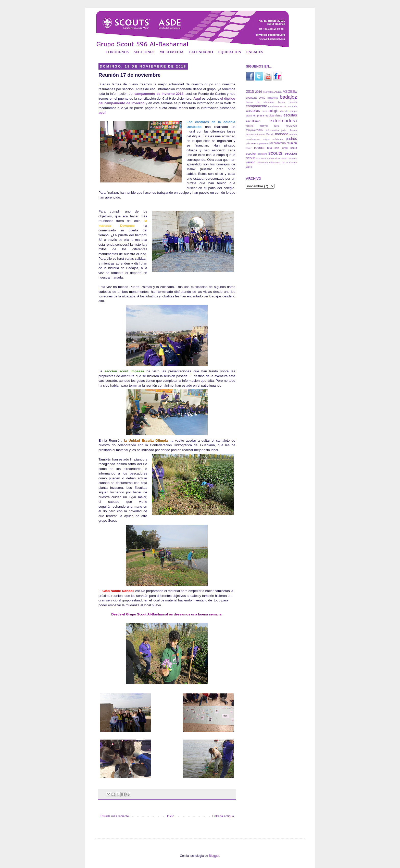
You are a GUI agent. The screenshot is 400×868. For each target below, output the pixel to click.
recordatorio (278, 143)
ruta (270, 148)
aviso (262, 98)
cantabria (292, 106)
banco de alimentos (260, 102)
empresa (259, 115)
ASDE (278, 92)
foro (277, 126)
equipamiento (274, 115)
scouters (262, 154)
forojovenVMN (255, 130)
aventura (251, 98)
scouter (251, 154)
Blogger (214, 856)
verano (251, 162)
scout (294, 148)
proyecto (264, 143)
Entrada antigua (223, 816)
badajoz (288, 97)
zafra (249, 167)
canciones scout (277, 106)
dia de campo (289, 111)
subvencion (274, 158)
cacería (293, 102)
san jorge (281, 148)
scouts (275, 153)
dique (249, 116)
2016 (259, 92)
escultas (290, 115)
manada (282, 134)
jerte (284, 130)
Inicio (171, 816)
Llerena (293, 130)
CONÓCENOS (117, 52)
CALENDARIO (201, 52)
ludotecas (260, 134)
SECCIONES (144, 52)
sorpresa (261, 158)
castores (253, 111)
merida (293, 134)
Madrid (270, 134)
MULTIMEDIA (171, 52)
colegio (273, 111)
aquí (102, 113)
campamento (257, 106)
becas (282, 102)
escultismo (253, 121)
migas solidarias (273, 139)
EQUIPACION (230, 52)
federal (250, 126)
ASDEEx (290, 91)
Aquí (197, 98)
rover (249, 148)
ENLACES (255, 52)
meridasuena (253, 139)
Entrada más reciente (114, 816)
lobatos (250, 134)
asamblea (268, 92)
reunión (292, 143)
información (272, 130)
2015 (250, 91)
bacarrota (273, 98)
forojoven (291, 126)
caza (264, 111)
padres (291, 139)
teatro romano (289, 158)
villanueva (262, 162)
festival (264, 126)
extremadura (283, 121)
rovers (259, 148)
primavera (252, 143)
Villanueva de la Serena (283, 162)
